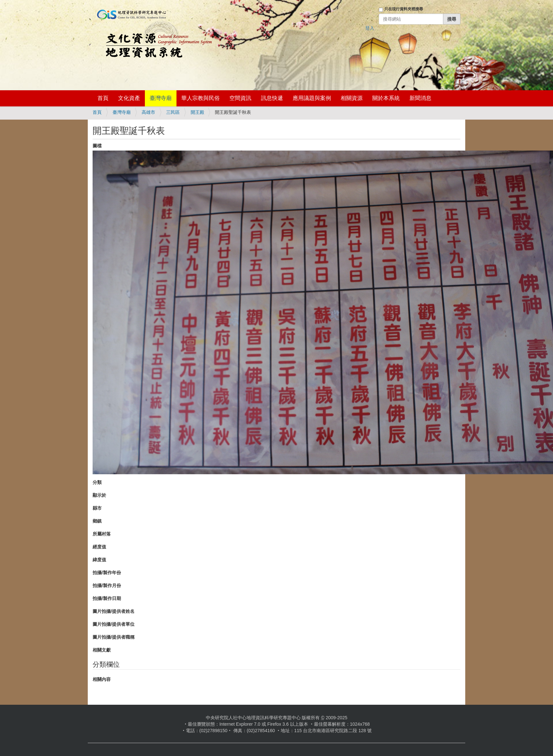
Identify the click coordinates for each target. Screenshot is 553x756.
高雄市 (148, 112)
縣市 (97, 508)
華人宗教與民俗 (201, 98)
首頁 (103, 98)
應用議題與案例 (312, 98)
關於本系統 (386, 98)
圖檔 (97, 146)
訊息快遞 (272, 98)
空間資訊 (240, 98)
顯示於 (99, 495)
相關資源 (352, 98)
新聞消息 (420, 98)
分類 (97, 482)
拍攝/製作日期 (107, 598)
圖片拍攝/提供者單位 (114, 624)
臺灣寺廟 (161, 98)
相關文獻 (102, 650)
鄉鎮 (97, 521)
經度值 (99, 547)
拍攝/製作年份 (107, 573)
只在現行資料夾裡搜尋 (404, 9)
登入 (370, 28)
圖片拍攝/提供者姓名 (114, 611)
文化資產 (129, 98)
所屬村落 (102, 534)
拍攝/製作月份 (107, 585)
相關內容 (102, 679)
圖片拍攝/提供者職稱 (114, 637)
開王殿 (197, 112)
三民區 (173, 112)
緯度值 (99, 560)
